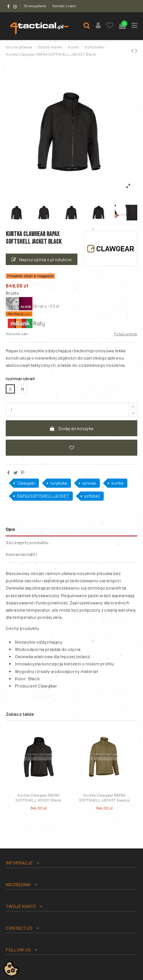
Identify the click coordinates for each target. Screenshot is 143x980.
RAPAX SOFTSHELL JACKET (43, 496)
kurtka (117, 483)
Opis (10, 529)
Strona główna (35, 6)
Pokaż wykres (126, 334)
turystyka (59, 483)
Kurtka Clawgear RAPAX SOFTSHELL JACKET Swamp (104, 797)
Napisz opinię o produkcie (42, 259)
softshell (92, 496)
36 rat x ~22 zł (33, 306)
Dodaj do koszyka (71, 428)
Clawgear (26, 483)
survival (89, 483)
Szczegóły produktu (27, 542)
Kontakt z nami (64, 6)
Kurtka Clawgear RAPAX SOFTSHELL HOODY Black (39, 797)
